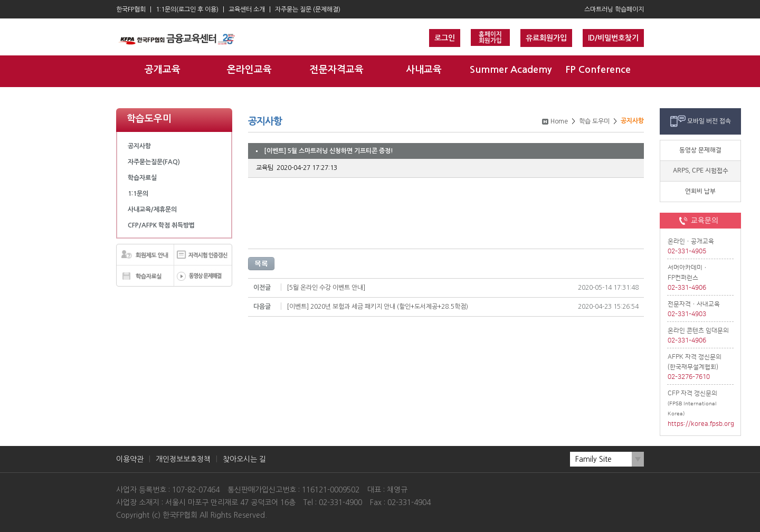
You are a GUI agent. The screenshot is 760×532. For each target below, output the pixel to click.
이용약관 (130, 459)
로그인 (445, 38)
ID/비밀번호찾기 (613, 38)
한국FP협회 (131, 9)
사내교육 (424, 70)
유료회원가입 (546, 38)
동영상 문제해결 (700, 150)
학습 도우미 (594, 121)
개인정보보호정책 (183, 459)
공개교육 (163, 70)
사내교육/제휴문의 (152, 210)
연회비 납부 (700, 191)
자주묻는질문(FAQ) (154, 162)
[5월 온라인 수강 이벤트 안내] (326, 288)
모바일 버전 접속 (709, 121)
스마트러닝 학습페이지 (614, 9)
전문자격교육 (337, 70)
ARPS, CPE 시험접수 (701, 171)
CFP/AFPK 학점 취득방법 (161, 225)
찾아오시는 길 (244, 459)
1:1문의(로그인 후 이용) (187, 9)
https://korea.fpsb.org (701, 424)
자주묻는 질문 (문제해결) (308, 9)
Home (559, 121)
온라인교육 (249, 70)
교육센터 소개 (247, 9)
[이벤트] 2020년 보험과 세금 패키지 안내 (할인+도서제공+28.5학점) (377, 307)
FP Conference (598, 70)
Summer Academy (511, 70)
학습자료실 (142, 178)
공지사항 (139, 146)
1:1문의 (138, 194)
